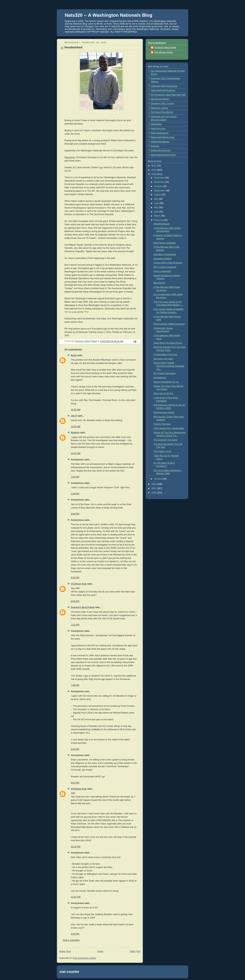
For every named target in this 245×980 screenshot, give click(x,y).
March (158, 216)
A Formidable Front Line (166, 355)
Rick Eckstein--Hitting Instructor (169, 324)
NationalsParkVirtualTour (163, 90)
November (160, 182)
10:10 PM (76, 847)
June (157, 203)
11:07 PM (76, 897)
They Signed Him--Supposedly (169, 428)
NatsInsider (156, 124)
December (160, 178)
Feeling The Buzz (162, 424)
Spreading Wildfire (163, 259)
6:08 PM (75, 601)
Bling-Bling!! (160, 283)
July (156, 199)
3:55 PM (75, 934)
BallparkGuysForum (161, 150)
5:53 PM (75, 578)
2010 (154, 170)
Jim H (74, 416)
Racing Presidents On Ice (166, 382)
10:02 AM (76, 410)
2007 (154, 488)
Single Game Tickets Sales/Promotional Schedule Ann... (169, 366)
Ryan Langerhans (162, 271)
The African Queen (164, 52)
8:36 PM (75, 749)
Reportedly (70, 157)
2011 (154, 166)
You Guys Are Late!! (164, 359)
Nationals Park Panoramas (164, 86)
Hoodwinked (160, 378)
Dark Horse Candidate (165, 243)
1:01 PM (75, 477)
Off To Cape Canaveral (165, 267)
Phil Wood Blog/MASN (162, 112)
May (156, 207)
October (158, 186)
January (158, 479)
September (160, 191)
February (159, 220)
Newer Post (65, 951)
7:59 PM (75, 685)
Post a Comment (71, 940)
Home (100, 951)
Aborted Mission (162, 224)
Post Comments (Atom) (84, 958)
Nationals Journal (159, 108)
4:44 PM (75, 514)
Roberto (75, 433)
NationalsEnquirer (160, 133)
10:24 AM (76, 427)
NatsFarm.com (158, 129)
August (158, 195)
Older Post (135, 951)
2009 (154, 174)
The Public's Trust (162, 451)
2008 (154, 484)
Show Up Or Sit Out (163, 393)
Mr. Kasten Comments (165, 373)
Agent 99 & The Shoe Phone (168, 343)
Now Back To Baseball (165, 254)
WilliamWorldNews (160, 142)
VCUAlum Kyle (79, 584)
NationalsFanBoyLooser (163, 137)
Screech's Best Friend (83, 607)
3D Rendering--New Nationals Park (168, 95)
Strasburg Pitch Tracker (162, 103)
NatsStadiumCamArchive (163, 155)
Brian (74, 355)
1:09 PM (75, 494)
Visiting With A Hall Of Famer (168, 263)
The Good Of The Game (166, 440)
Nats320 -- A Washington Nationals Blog (109, 15)
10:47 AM (76, 453)
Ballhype (155, 146)
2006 (154, 493)
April (157, 212)
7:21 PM (75, 625)
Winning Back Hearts (164, 412)
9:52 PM (75, 783)
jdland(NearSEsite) (160, 99)
